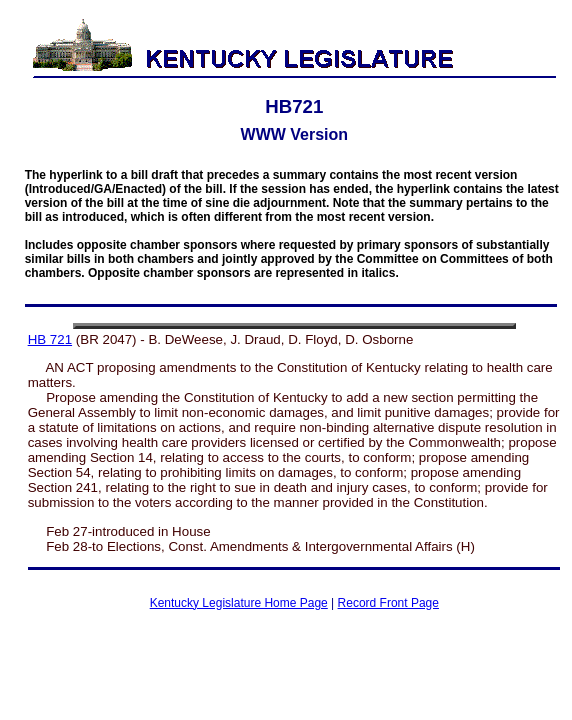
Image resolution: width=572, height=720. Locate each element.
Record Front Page (388, 603)
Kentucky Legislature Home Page (239, 603)
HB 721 (50, 339)
